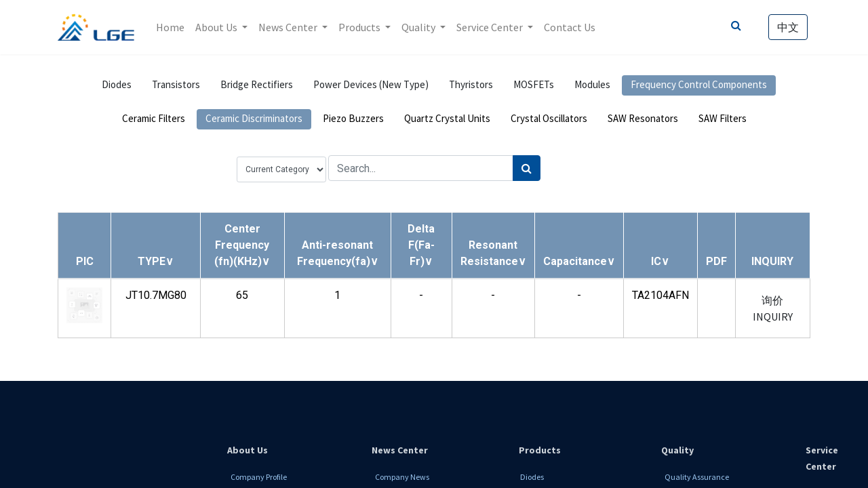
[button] (156, 261)
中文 (788, 27)
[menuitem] (170, 27)
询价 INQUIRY (773, 308)
